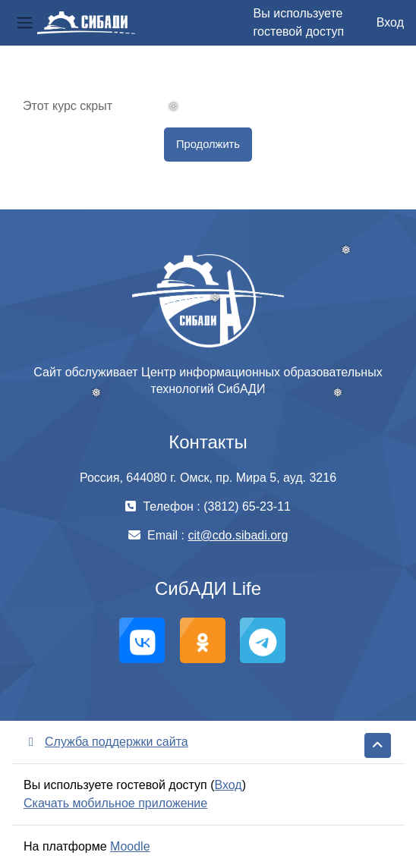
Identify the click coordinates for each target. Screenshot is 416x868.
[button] (378, 745)
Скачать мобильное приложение (115, 803)
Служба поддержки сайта (106, 742)
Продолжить (208, 144)
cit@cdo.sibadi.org (238, 535)
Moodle (130, 846)
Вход (390, 22)
